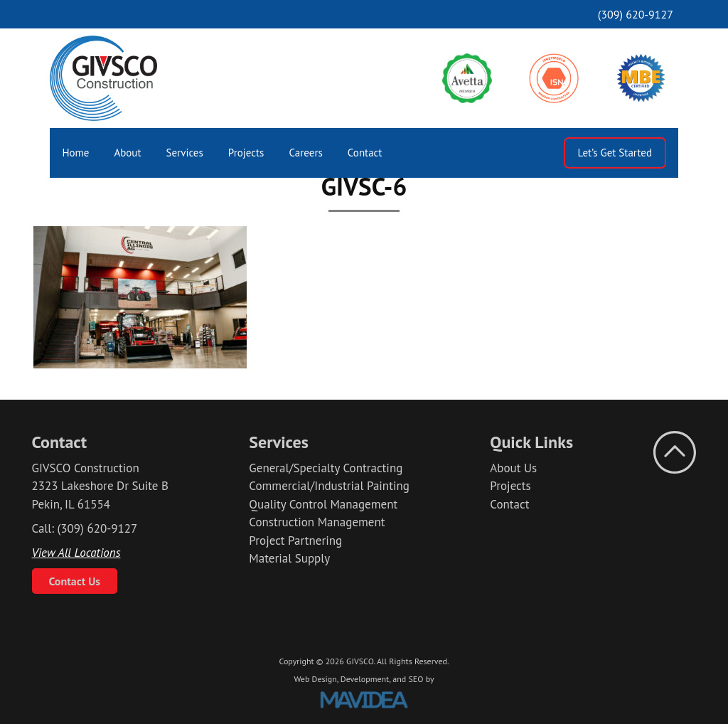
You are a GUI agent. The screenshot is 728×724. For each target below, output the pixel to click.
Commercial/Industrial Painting (329, 486)
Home (76, 153)
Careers (305, 153)
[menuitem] (76, 153)
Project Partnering (295, 541)
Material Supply (289, 558)
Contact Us (75, 581)
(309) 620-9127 (636, 14)
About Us (513, 468)
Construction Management (317, 522)
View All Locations (76, 553)
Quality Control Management (323, 504)
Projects (246, 153)
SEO (416, 679)
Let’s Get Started (615, 153)
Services (185, 153)
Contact (365, 153)
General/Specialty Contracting (326, 468)
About (127, 153)
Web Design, (316, 679)
